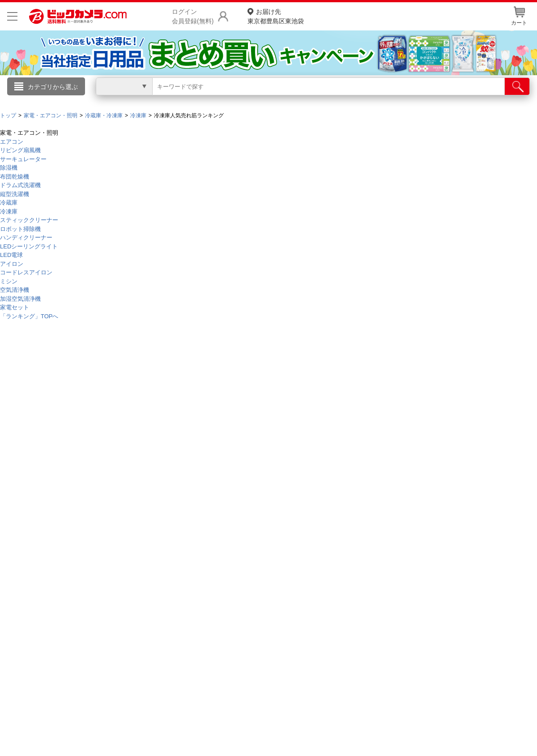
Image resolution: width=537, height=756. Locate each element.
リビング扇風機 (20, 150)
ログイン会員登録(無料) (193, 16)
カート (519, 16)
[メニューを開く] (12, 16)
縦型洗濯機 (15, 194)
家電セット (15, 307)
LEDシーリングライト (29, 246)
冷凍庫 (9, 211)
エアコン (12, 142)
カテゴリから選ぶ (53, 87)
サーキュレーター (23, 159)
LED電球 (11, 255)
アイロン (12, 264)
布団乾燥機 (15, 177)
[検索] (517, 86)
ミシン (9, 281)
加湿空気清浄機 (20, 299)
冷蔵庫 (9, 203)
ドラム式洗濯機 (20, 185)
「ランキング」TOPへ (29, 316)
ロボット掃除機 (20, 229)
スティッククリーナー (29, 220)
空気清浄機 (15, 290)
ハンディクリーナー (26, 237)
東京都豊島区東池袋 (276, 16)
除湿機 (9, 168)
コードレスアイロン (26, 272)
